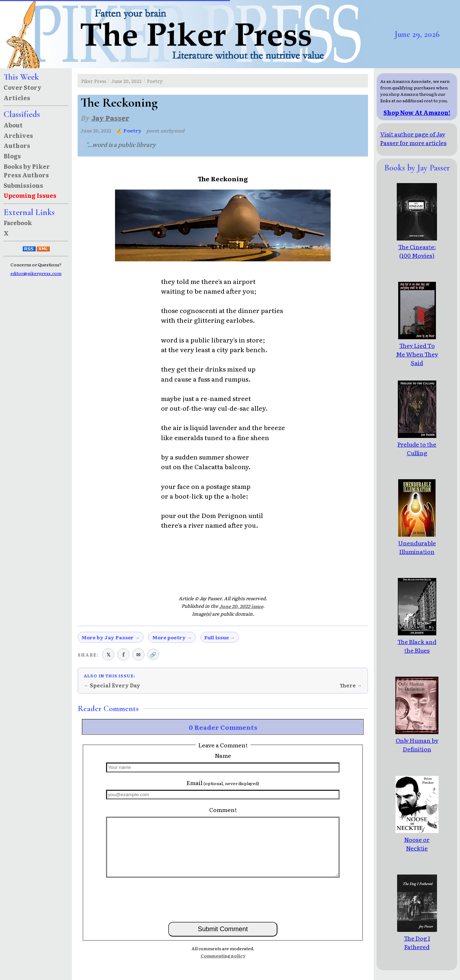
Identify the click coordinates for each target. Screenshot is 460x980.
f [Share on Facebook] (123, 654)
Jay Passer (110, 118)
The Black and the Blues (417, 641)
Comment (223, 809)
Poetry (155, 81)
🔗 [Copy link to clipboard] (153, 654)
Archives (18, 135)
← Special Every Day (112, 685)
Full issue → (220, 637)
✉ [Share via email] (138, 654)
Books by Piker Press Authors (27, 171)
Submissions (23, 185)
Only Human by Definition (417, 740)
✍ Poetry (129, 130)
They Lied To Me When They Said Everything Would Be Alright (417, 363)
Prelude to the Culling (417, 444)
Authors (17, 145)
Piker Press (94, 81)
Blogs (12, 156)
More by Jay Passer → (111, 637)
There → (351, 685)
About (13, 125)
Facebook (18, 223)
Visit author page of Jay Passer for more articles (413, 138)
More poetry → (172, 637)
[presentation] (223, 899)
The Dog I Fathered (417, 938)
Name (223, 755)
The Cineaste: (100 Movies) (417, 247)
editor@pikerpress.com (36, 273)
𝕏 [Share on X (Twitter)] (108, 654)
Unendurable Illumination (417, 543)
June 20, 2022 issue (241, 606)
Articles (17, 98)
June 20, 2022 (126, 81)
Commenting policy (223, 956)
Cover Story (22, 87)
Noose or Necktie (417, 839)
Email (223, 783)
